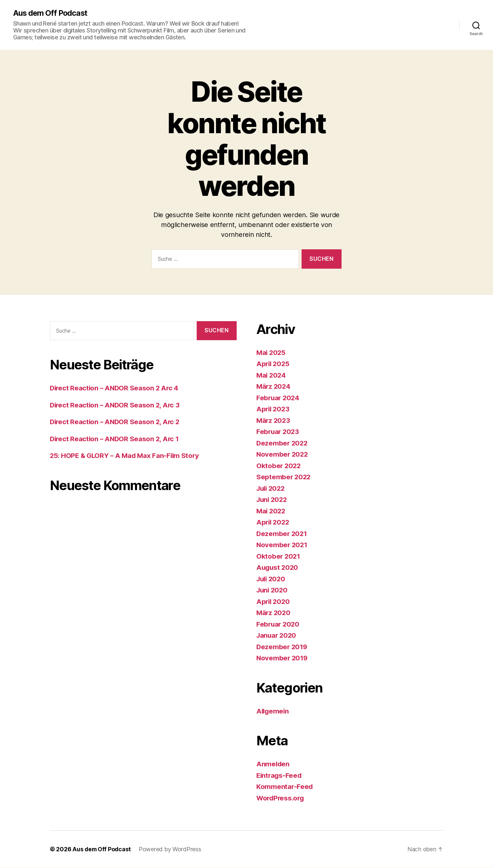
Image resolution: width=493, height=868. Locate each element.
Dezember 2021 (282, 534)
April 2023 (274, 409)
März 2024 (274, 387)
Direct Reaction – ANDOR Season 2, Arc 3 (116, 405)
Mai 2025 (272, 352)
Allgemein (273, 711)
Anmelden (273, 764)
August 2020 (278, 568)
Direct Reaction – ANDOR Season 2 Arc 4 (116, 388)
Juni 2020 (273, 590)
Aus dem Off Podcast (51, 13)
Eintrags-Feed (280, 775)
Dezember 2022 (283, 443)
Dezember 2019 (283, 647)
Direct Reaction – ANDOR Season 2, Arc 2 (116, 422)
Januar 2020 (277, 636)
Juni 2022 (273, 500)
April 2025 (274, 364)
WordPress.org (281, 798)
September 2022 (284, 477)
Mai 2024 (272, 375)
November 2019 (283, 658)
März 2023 (274, 420)
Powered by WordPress (171, 849)
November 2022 (283, 455)
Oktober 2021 (279, 556)
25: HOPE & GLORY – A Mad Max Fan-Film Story (126, 456)
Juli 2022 (272, 488)
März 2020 (274, 613)
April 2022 (274, 522)
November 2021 (283, 545)
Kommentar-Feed (285, 787)
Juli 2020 (272, 579)
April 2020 (274, 601)
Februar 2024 (279, 398)
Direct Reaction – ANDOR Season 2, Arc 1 (116, 439)
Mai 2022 (272, 511)
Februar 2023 (278, 432)
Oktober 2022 (279, 466)
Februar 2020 (279, 624)
